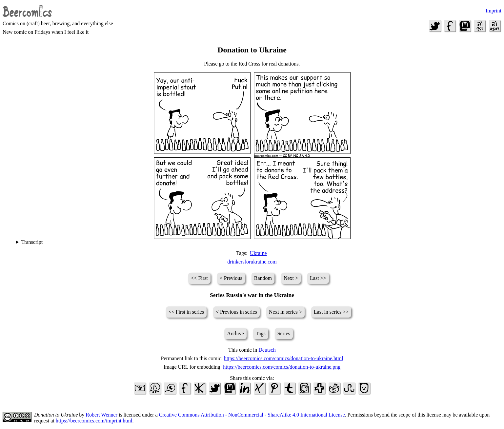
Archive (235, 333)
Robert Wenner (101, 415)
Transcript (32, 242)
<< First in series (186, 312)
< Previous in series (236, 312)
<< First (199, 278)
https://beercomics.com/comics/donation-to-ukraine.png (282, 367)
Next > (291, 278)
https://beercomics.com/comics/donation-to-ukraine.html (283, 358)
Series (284, 333)
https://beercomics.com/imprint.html (94, 421)
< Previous (231, 278)
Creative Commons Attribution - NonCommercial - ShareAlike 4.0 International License (252, 415)
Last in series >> (331, 312)
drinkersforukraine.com (252, 262)
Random (263, 278)
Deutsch (267, 350)
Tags (261, 333)
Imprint (494, 11)
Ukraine (258, 253)
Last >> (318, 278)
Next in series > (285, 312)
